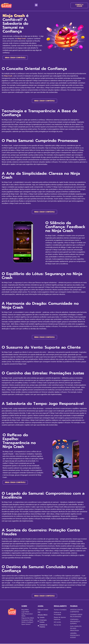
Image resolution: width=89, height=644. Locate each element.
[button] (36, 5)
